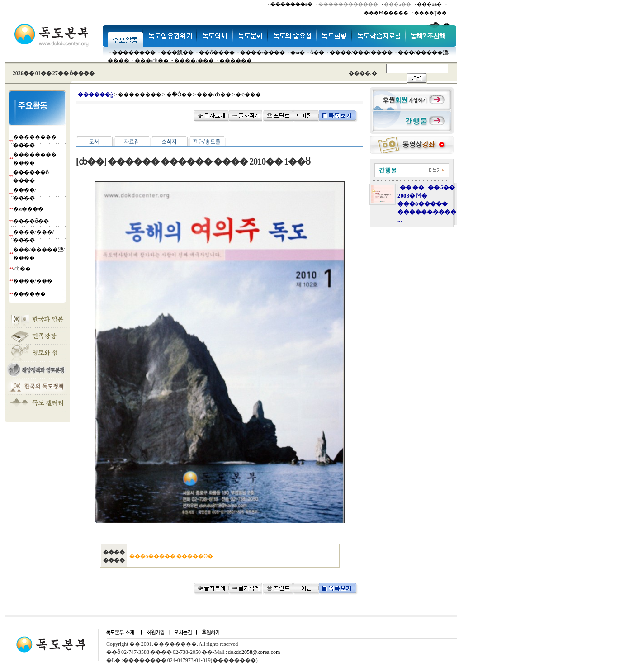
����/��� (194, 61)
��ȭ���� (217, 52)
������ (236, 61)
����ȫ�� (31, 221)
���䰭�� (177, 52)
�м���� (28, 209)
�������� (134, 52)
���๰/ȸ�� (152, 61)
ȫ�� (317, 52)
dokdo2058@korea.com (254, 652)
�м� (298, 52)
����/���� (262, 52)
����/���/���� (361, 52)
